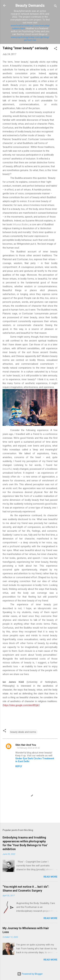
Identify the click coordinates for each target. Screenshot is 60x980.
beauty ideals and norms (23, 732)
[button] (56, 49)
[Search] (56, 7)
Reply (19, 766)
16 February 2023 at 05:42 (28, 748)
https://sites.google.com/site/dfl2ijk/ (21, 705)
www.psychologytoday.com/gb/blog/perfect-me (30, 39)
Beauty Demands (30, 5)
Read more (50, 877)
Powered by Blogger (30, 974)
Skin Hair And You (26, 745)
